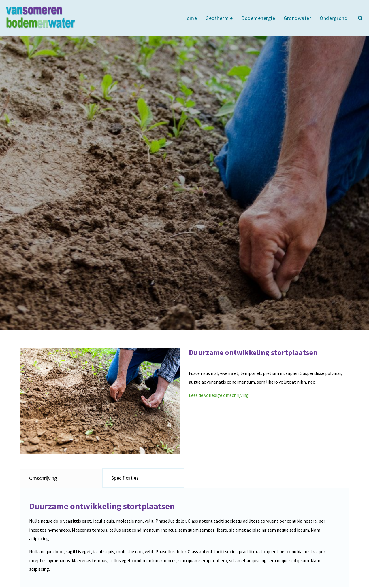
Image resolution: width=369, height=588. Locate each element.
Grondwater (297, 18)
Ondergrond (334, 18)
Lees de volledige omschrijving (219, 395)
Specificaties (125, 478)
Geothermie (219, 18)
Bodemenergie (258, 18)
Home (190, 18)
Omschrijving (43, 478)
